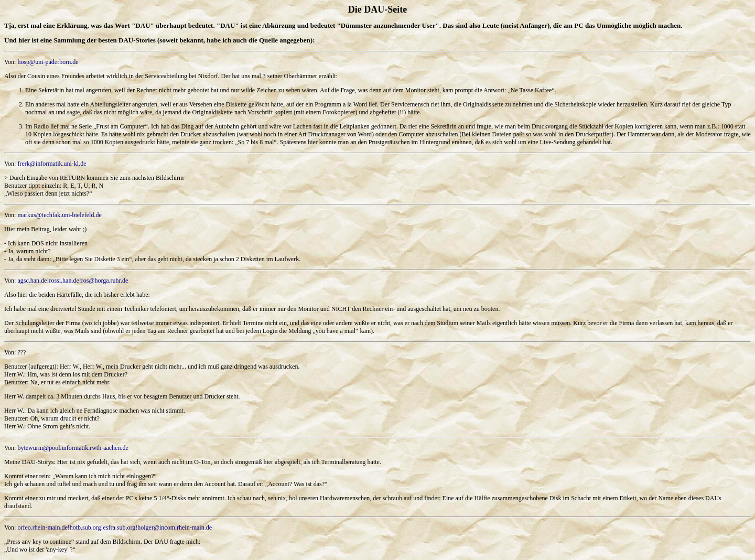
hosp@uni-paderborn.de (48, 62)
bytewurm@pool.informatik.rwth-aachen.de (73, 448)
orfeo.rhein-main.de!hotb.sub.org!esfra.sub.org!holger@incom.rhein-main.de (115, 527)
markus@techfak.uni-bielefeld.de (59, 215)
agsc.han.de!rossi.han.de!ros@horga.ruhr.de (73, 281)
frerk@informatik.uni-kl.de (52, 164)
